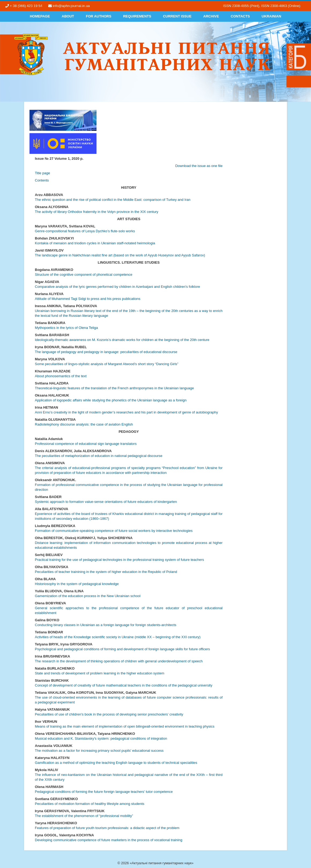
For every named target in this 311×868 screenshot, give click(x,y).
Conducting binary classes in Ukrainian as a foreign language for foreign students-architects (106, 625)
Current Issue (177, 16)
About (68, 16)
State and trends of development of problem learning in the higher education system (100, 673)
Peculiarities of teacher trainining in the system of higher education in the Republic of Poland (106, 572)
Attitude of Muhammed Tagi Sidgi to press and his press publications (88, 299)
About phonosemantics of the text (61, 376)
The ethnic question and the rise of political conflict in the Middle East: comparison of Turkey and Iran (113, 200)
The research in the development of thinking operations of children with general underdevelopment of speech (119, 661)
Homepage (40, 16)
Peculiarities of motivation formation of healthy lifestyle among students (90, 804)
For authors (99, 16)
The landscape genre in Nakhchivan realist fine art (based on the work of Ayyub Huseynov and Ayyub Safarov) (120, 255)
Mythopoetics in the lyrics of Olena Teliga (66, 328)
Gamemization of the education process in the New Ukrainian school (88, 596)
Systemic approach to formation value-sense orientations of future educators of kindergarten (106, 502)
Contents (42, 180)
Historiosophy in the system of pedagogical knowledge (77, 584)
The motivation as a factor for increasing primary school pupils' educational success (99, 751)
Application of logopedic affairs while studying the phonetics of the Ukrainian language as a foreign (111, 400)
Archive (211, 16)
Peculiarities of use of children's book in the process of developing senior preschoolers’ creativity (109, 714)
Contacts (240, 16)
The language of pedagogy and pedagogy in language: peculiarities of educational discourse (106, 352)
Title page (42, 173)
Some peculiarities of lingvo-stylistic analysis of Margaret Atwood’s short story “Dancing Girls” (107, 364)
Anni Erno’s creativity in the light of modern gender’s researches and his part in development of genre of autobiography (126, 412)
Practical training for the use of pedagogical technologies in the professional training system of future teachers (119, 560)
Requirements (137, 16)
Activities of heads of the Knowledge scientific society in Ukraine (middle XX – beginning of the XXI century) (118, 637)
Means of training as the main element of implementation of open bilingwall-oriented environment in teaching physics (125, 726)
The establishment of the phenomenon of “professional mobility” (84, 816)
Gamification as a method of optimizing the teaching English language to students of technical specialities (116, 763)
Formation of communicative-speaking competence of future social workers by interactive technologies (114, 531)
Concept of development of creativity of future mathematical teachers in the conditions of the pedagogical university (124, 685)
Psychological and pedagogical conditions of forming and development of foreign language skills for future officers (122, 649)
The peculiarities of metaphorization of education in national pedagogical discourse (99, 456)
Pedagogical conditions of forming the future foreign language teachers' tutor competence (104, 792)
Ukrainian (271, 16)
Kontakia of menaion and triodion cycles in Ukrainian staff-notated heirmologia (95, 243)
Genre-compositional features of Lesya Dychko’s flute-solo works (85, 231)
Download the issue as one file (199, 166)
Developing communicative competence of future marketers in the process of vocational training (109, 840)
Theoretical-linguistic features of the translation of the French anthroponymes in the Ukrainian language (114, 388)
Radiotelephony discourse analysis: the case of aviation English (84, 424)
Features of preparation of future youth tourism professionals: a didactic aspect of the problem (107, 828)
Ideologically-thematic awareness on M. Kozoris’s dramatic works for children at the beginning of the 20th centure (122, 340)
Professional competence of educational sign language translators (86, 444)
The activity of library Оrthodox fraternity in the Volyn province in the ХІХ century (97, 212)
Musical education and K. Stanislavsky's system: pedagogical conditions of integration (101, 738)
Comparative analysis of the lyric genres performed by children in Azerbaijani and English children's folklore (117, 287)
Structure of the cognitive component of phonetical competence (84, 275)
